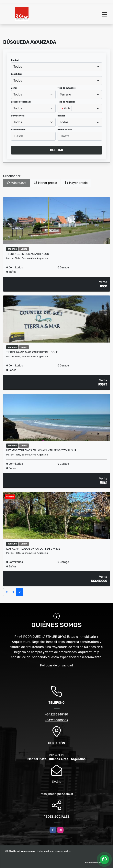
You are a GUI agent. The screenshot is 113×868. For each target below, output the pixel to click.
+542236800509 (56, 720)
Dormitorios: (18, 116)
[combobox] (56, 67)
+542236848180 (56, 714)
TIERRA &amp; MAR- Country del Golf (32, 352)
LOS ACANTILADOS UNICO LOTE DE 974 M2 (33, 549)
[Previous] (7, 592)
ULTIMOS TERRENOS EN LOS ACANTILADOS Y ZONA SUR (41, 450)
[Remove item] (63, 108)
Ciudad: (15, 60)
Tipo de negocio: (66, 102)
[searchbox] (61, 115)
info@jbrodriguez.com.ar (56, 794)
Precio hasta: (65, 130)
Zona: (14, 88)
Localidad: (17, 74)
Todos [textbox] (18, 67)
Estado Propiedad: (21, 102)
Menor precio (45, 183)
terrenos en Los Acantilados (28, 254)
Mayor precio (76, 183)
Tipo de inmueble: (67, 88)
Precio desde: (18, 130)
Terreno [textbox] (66, 94)
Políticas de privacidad (56, 665)
